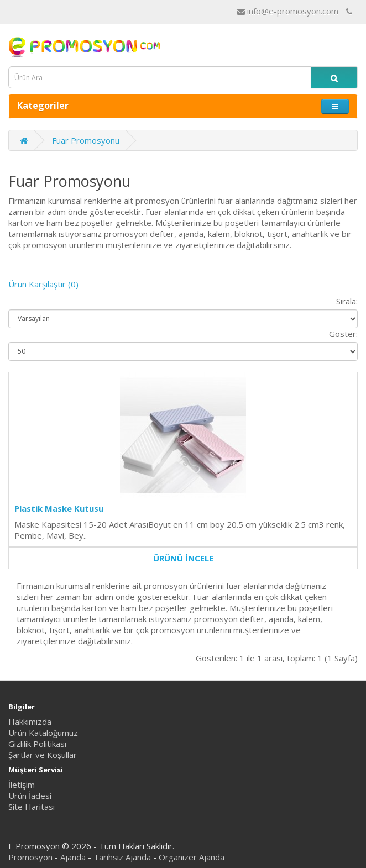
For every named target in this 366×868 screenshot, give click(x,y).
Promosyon (30, 857)
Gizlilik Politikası (37, 744)
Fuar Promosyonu (86, 140)
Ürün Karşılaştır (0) (43, 284)
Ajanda (73, 857)
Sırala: (347, 301)
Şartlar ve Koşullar (43, 755)
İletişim (22, 785)
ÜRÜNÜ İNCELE (183, 558)
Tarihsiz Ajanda (122, 857)
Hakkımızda (30, 722)
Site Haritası (32, 807)
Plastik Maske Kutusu (59, 508)
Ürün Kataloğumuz (43, 733)
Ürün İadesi (30, 796)
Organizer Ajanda (192, 857)
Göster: (343, 334)
